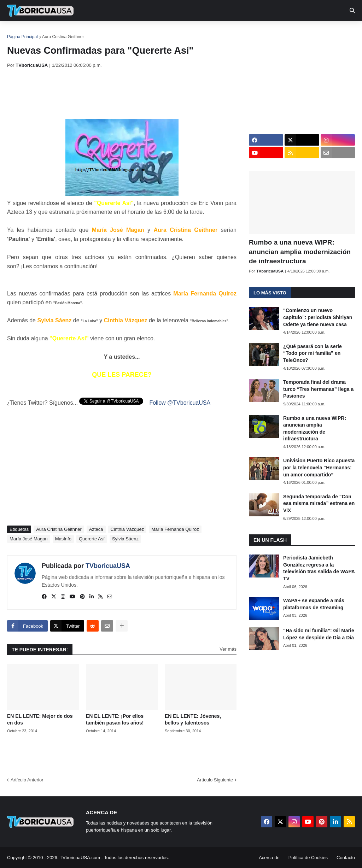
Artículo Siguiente (215, 780)
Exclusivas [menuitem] (231, 32)
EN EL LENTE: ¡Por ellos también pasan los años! (115, 720)
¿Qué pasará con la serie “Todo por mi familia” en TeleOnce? (313, 353)
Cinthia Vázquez (127, 529)
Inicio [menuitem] (20, 32)
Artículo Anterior (27, 780)
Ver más (228, 649)
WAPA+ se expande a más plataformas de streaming (314, 604)
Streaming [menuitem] (190, 32)
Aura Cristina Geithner (63, 37)
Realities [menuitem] (120, 32)
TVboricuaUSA (108, 566)
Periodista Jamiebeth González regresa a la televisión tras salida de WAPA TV (319, 568)
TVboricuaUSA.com (80, 858)
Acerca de (269, 858)
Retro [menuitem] (266, 32)
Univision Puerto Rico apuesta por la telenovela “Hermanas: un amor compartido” (319, 467)
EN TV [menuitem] (85, 32)
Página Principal (22, 37)
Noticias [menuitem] (50, 32)
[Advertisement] (136, 94)
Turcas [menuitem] (154, 32)
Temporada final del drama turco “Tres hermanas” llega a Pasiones (318, 389)
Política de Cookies (308, 858)
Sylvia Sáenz (125, 539)
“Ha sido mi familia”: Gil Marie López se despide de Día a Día (319, 634)
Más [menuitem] (291, 32)
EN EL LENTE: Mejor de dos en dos (40, 720)
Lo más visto (270, 293)
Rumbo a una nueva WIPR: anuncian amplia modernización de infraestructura (300, 252)
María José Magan (29, 539)
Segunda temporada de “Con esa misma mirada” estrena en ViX (319, 503)
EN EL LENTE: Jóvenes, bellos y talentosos (193, 720)
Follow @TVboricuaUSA (180, 403)
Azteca (96, 529)
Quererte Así (92, 539)
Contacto (346, 858)
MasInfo (63, 539)
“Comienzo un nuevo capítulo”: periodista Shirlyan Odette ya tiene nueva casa (318, 317)
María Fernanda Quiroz (175, 529)
